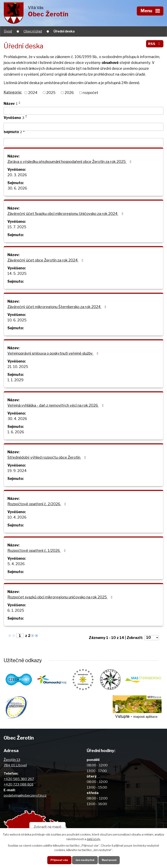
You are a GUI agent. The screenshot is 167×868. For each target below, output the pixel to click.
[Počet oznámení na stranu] (152, 638)
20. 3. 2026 (17, 175)
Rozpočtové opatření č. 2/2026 (38, 504)
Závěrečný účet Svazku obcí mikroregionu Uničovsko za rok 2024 (66, 214)
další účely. (94, 839)
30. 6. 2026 (17, 188)
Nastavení (109, 860)
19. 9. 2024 (17, 471)
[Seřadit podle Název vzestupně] (20, 102)
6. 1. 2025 (16, 610)
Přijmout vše (59, 860)
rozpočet (90, 93)
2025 (51, 93)
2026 (69, 93)
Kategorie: (13, 92)
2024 (33, 93)
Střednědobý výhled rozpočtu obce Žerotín (47, 457)
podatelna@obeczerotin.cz (25, 795)
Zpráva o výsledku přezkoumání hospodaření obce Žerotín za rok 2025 (70, 162)
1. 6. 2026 (16, 432)
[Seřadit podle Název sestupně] (20, 103)
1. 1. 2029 (15, 380)
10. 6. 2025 (17, 320)
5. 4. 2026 (16, 564)
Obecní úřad (33, 31)
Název (11, 104)
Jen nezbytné (85, 860)
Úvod (8, 31)
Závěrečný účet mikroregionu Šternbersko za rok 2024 (58, 307)
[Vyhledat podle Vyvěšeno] (83, 127)
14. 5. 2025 (17, 274)
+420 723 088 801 (19, 784)
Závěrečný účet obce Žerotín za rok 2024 (46, 260)
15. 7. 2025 (17, 227)
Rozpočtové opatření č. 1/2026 (37, 551)
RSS (155, 44)
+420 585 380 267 (19, 779)
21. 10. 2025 (18, 367)
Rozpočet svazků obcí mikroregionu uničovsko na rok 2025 (61, 597)
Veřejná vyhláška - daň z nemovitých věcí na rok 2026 (56, 405)
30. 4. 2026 (17, 419)
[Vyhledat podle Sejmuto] (83, 142)
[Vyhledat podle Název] (83, 111)
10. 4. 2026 (17, 517)
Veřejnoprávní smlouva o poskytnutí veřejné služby (54, 353)
